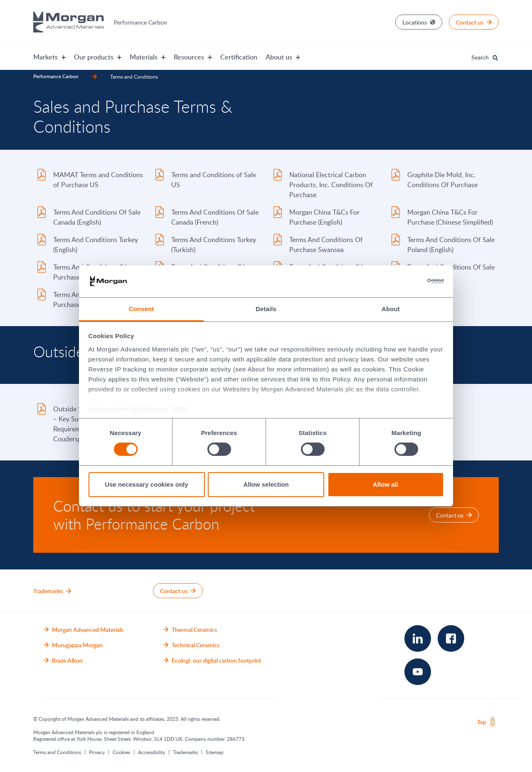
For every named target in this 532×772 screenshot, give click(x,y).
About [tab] (391, 309)
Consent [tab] (142, 309)
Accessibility (151, 752)
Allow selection (266, 484)
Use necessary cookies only (146, 484)
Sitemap (215, 752)
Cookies (121, 752)
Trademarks (185, 752)
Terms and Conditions (57, 752)
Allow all (385, 484)
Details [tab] (266, 309)
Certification (239, 57)
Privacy (97, 752)
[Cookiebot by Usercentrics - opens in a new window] (408, 281)
